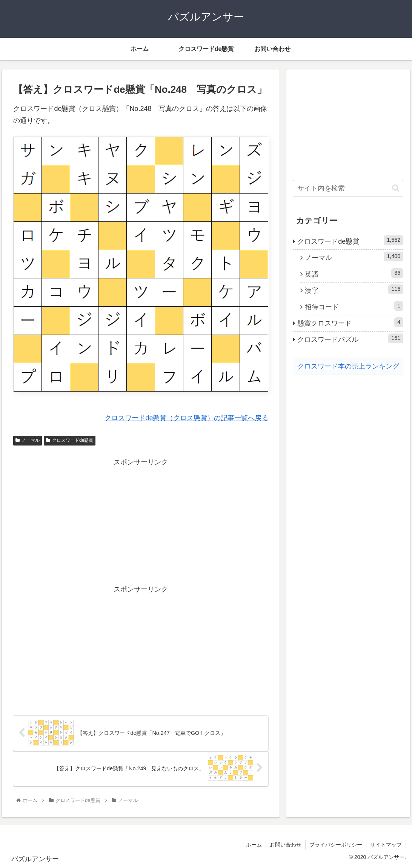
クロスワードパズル (350, 338)
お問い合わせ (286, 845)
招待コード (354, 306)
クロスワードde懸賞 (70, 440)
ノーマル (28, 440)
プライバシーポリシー (336, 845)
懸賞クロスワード (350, 322)
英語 (354, 273)
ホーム (254, 845)
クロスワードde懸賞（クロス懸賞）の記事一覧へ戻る (186, 418)
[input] (348, 188)
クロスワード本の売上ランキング (348, 366)
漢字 (354, 289)
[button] (396, 188)
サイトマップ (386, 845)
